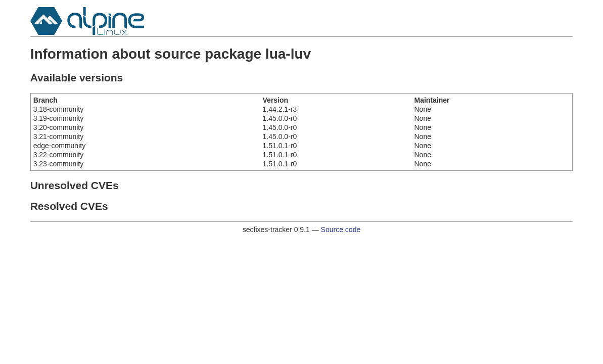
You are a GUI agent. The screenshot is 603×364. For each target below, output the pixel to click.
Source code (341, 230)
